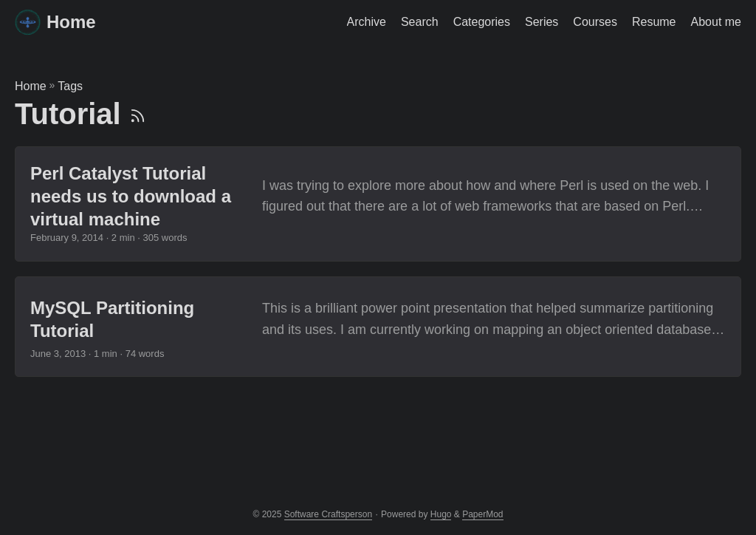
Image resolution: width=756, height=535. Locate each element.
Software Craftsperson (328, 514)
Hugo (441, 514)
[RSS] (138, 114)
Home (55, 21)
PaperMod (482, 514)
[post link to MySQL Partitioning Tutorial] (378, 327)
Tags (70, 86)
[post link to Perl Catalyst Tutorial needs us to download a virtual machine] (378, 204)
